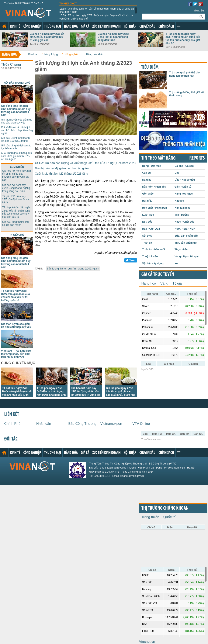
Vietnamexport (111, 424)
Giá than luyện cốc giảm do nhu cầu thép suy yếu (17, 121)
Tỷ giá (177, 283)
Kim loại (33, 54)
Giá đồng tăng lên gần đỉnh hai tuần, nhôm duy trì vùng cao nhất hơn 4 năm (97, 10)
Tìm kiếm (199, 11)
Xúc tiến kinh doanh (106, 27)
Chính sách (166, 27)
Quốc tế (169, 517)
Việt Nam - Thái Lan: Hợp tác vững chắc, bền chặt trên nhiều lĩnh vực (16, 354)
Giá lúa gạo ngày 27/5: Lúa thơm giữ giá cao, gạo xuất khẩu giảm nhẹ (121, 391)
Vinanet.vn (147, 642)
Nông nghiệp (72, 54)
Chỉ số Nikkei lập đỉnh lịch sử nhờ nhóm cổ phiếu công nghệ (17, 130)
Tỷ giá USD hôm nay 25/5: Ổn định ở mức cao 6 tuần (16, 199)
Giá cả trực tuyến (158, 275)
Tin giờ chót (68, 4)
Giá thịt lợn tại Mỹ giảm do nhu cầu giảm (62, 168)
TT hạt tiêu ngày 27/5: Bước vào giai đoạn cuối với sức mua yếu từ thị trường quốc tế (98, 17)
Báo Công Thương (82, 424)
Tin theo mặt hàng (158, 158)
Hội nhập (130, 27)
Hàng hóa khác (95, 54)
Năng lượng (51, 54)
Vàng (164, 283)
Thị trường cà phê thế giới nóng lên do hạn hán (185, 74)
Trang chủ (4, 26)
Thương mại (53, 27)
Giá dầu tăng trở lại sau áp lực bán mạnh (16, 147)
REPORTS (197, 158)
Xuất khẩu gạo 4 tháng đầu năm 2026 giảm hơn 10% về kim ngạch (16, 156)
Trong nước (150, 517)
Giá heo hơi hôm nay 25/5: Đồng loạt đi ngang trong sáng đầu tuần (113, 37)
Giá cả (85, 27)
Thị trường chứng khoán (165, 508)
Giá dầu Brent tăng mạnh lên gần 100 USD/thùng (15, 139)
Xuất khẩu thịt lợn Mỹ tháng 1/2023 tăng (62, 174)
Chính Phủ (12, 424)
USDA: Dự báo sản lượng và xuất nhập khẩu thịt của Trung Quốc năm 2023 (85, 163)
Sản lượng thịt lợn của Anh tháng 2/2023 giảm (73, 269)
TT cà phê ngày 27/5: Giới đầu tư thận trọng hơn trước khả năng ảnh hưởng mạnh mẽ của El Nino (51, 395)
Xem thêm (179, 26)
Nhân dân (44, 424)
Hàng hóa (71, 27)
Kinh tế (15, 27)
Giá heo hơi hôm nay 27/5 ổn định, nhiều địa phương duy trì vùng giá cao (47, 37)
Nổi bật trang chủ (17, 83)
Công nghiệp (32, 27)
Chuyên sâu (147, 27)
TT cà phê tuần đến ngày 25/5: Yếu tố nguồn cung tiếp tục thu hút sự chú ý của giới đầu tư (183, 39)
